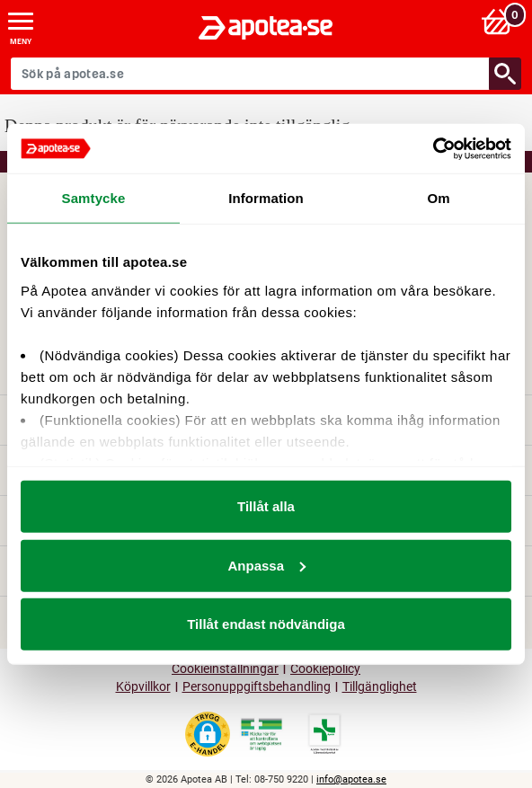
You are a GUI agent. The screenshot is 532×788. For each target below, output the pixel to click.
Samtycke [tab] (94, 198)
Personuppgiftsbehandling (257, 687)
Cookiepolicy (325, 669)
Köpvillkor (143, 687)
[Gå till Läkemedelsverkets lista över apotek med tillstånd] (325, 734)
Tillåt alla (266, 506)
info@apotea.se (351, 779)
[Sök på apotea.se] (250, 74)
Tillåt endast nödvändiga (266, 624)
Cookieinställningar (225, 669)
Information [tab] (266, 198)
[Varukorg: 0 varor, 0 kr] (499, 21)
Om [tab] (438, 198)
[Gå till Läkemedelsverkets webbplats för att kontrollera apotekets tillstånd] (262, 735)
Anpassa (266, 565)
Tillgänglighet (380, 687)
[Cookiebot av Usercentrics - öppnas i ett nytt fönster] (433, 148)
